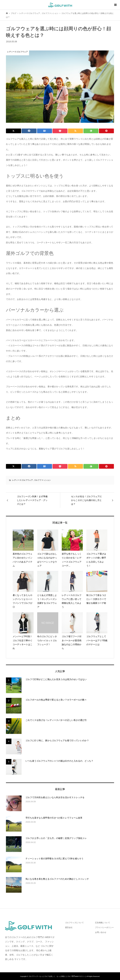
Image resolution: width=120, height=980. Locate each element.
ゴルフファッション (42, 480)
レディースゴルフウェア (22, 480)
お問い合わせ (101, 932)
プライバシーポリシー (104, 927)
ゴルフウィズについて (74, 923)
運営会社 (69, 927)
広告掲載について (102, 923)
